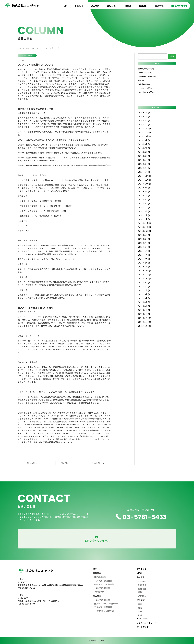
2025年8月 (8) (144, 144)
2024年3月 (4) (144, 211)
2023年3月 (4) (144, 259)
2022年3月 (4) (144, 306)
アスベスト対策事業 (103, 581)
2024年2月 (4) (144, 215)
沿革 (140, 592)
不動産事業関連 (145, 72)
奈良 (140, 611)
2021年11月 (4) (145, 322)
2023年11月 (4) (145, 227)
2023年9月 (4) (144, 235)
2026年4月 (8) (144, 113)
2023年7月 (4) (144, 243)
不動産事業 (99, 592)
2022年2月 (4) (144, 310)
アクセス (142, 596)
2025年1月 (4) (144, 172)
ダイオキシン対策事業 (104, 584)
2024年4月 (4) (144, 207)
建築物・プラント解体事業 (106, 604)
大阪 (140, 608)
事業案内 (79, 6)
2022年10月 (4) (145, 278)
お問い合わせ (180, 6)
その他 (141, 80)
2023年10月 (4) (145, 231)
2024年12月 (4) (145, 176)
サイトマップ (143, 627)
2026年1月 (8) (144, 124)
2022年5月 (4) (144, 298)
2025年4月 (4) (144, 160)
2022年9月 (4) (144, 282)
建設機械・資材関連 (147, 76)
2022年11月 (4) (145, 274)
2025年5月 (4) (144, 156)
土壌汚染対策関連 (146, 68)
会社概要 (142, 589)
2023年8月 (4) (144, 239)
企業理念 (142, 581)
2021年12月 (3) (145, 318)
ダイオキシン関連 (146, 92)
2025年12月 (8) (145, 128)
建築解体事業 (100, 577)
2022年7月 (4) (144, 290)
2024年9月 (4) (144, 188)
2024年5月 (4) (144, 203)
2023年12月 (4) (145, 223)
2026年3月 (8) (144, 117)
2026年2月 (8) (144, 120)
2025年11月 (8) (145, 132)
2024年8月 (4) (144, 192)
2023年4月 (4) (144, 255)
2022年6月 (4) (144, 294)
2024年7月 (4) (144, 195)
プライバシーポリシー (147, 623)
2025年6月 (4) (144, 152)
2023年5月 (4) (144, 251)
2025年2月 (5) (144, 168)
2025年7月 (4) (144, 148)
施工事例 (95, 6)
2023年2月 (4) (144, 263)
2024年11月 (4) (145, 180)
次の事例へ (97, 463)
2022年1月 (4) (144, 314)
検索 (172, 56)
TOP (64, 6)
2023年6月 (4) (144, 247)
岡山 (140, 615)
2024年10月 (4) (145, 184)
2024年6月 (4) (144, 199)
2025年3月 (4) (144, 164)
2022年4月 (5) (144, 302)
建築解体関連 (144, 84)
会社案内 (143, 6)
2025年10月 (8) (145, 136)
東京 (140, 604)
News (128, 6)
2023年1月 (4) (144, 267)
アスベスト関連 (27, 55)
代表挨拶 (142, 585)
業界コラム (112, 6)
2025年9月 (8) (144, 140)
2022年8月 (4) (144, 286)
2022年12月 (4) (145, 271)
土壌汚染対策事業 (102, 588)
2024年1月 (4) (144, 219)
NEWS (140, 573)
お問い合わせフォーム (97, 539)
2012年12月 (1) (145, 326)
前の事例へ (32, 463)
